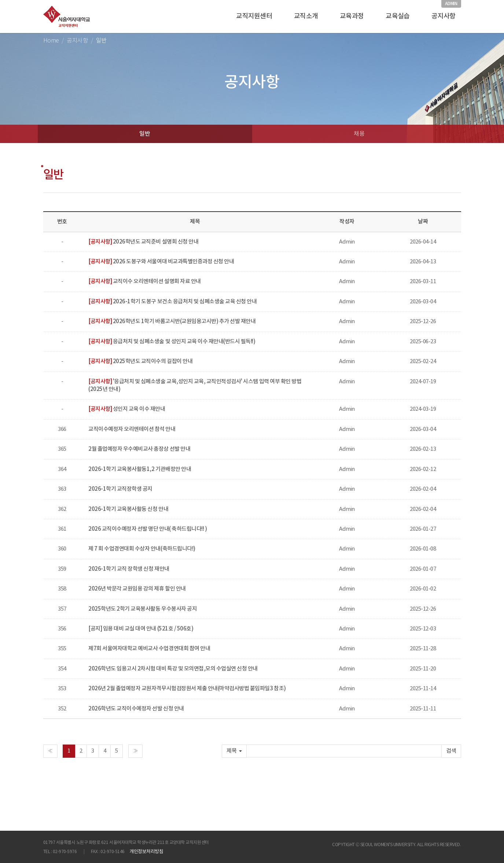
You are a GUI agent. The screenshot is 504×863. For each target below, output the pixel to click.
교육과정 (352, 16)
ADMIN (451, 4)
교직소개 (306, 16)
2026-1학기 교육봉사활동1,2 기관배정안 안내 (140, 469)
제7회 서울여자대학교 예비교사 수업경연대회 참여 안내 (149, 649)
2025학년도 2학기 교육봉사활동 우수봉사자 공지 (143, 609)
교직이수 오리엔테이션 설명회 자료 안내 (145, 281)
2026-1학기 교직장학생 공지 (120, 489)
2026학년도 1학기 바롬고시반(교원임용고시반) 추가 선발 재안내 (172, 321)
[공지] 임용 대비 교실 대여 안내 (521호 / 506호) (141, 629)
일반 (145, 134)
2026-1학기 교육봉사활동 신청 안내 (128, 509)
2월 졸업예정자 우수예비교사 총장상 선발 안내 (139, 449)
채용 (359, 134)
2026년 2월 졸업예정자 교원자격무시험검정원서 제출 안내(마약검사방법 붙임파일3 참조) (187, 689)
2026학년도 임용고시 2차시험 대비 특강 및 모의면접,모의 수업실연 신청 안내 (173, 669)
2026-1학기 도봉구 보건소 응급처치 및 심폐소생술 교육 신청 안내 (172, 302)
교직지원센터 (254, 16)
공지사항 (443, 16)
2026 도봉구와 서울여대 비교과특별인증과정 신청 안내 (161, 262)
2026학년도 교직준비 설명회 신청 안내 (143, 242)
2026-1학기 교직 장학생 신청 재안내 (129, 569)
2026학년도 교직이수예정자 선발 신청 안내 (136, 709)
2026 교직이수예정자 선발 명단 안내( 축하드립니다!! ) (148, 529)
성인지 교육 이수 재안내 (127, 409)
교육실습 (398, 16)
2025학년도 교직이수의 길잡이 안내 (140, 361)
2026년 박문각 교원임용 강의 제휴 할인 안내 (137, 589)
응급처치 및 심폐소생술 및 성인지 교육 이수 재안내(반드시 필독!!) (172, 342)
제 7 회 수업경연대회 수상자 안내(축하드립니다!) (142, 549)
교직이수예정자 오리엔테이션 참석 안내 (132, 429)
